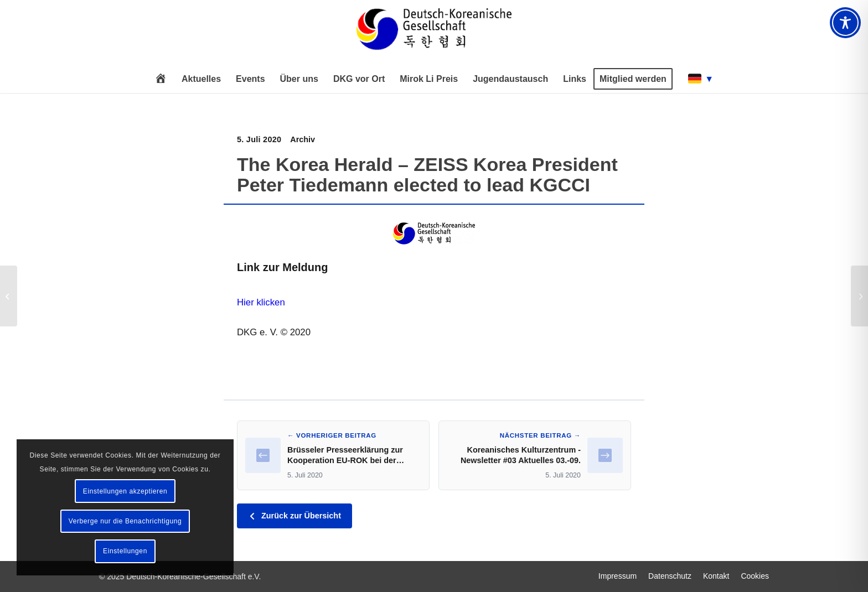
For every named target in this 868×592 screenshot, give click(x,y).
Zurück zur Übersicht (294, 516)
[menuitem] (161, 79)
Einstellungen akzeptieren (125, 491)
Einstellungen (125, 551)
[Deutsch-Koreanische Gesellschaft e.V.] (434, 34)
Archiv (303, 139)
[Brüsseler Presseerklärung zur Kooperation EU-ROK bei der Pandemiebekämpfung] (9, 296)
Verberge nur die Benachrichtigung (125, 521)
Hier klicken (261, 302)
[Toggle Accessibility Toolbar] (845, 23)
